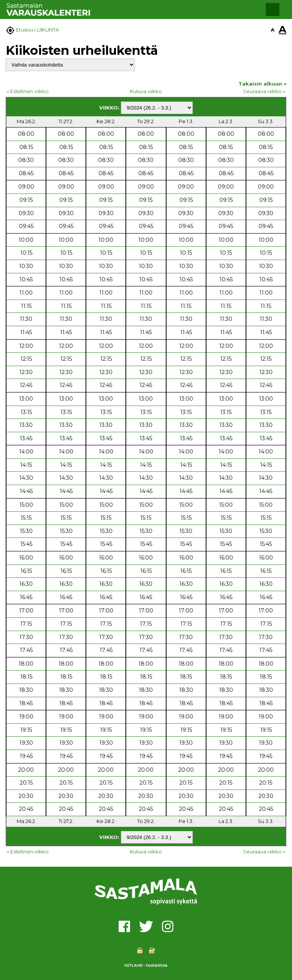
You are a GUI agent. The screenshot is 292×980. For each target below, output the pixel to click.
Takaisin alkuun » (262, 84)
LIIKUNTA (48, 30)
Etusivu (25, 30)
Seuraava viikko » (264, 91)
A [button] (273, 30)
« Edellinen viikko (28, 91)
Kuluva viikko (146, 91)
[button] (273, 10)
